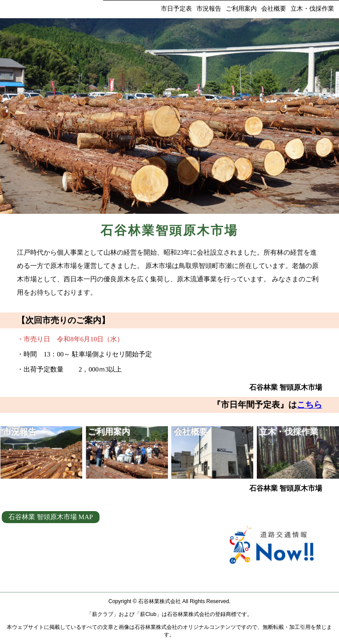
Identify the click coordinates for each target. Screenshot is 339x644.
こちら (309, 405)
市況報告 (209, 9)
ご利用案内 (241, 9)
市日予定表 (176, 9)
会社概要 (274, 9)
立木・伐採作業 (312, 9)
